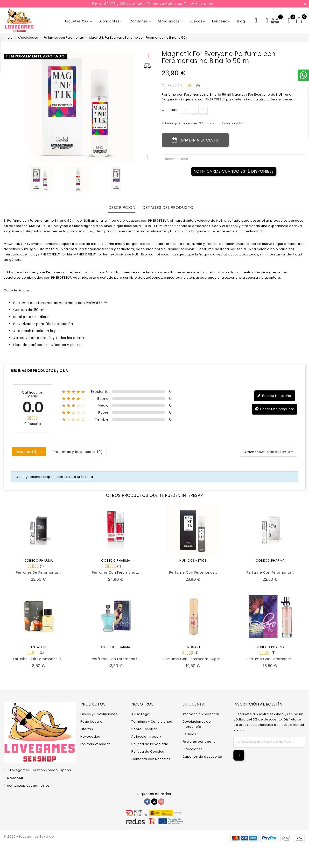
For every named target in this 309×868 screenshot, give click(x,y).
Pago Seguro (91, 722)
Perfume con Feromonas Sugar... (193, 659)
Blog (241, 21)
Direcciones (193, 749)
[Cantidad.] (185, 110)
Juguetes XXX (78, 21)
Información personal (201, 714)
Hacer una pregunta (275, 409)
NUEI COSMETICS (193, 561)
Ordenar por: (255, 452)
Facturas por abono (199, 742)
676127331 (15, 778)
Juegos (198, 21)
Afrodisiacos (171, 21)
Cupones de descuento (202, 757)
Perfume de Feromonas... (39, 572)
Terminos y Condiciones (152, 722)
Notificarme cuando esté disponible (234, 171)
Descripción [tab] (122, 208)
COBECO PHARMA (39, 561)
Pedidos (190, 734)
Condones (140, 21)
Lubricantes (111, 21)
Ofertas (87, 729)
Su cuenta (194, 704)
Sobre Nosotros (144, 729)
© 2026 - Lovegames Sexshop (29, 836)
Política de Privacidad (150, 744)
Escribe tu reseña (274, 396)
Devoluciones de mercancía (197, 724)
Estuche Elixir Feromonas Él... (39, 659)
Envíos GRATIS (234, 123)
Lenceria (222, 21)
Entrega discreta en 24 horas (189, 123)
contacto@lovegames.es (28, 786)
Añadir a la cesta (195, 140)
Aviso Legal (141, 714)
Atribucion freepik (146, 737)
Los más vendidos (95, 744)
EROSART (193, 647)
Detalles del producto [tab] (168, 208)
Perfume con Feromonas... (116, 572)
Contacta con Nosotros (151, 759)
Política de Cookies (148, 752)
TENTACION (39, 647)
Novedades (90, 737)
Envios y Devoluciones (99, 714)
